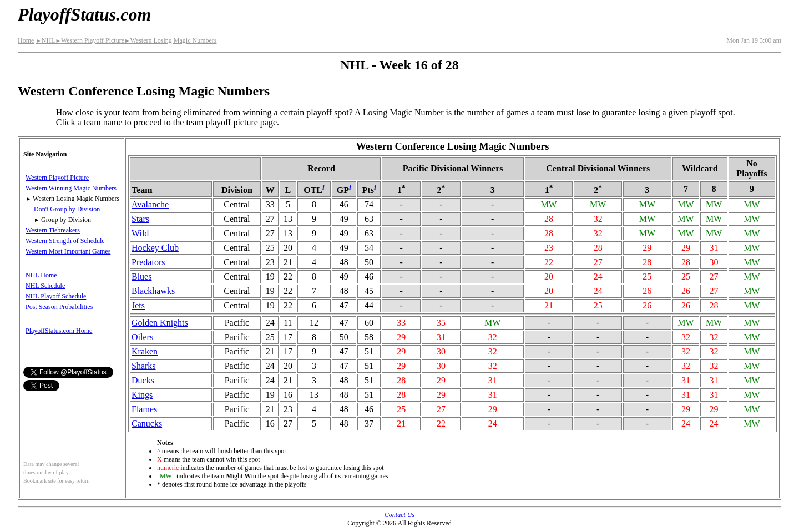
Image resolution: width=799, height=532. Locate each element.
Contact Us (399, 515)
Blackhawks (153, 291)
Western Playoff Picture (90, 40)
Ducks (143, 380)
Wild (140, 233)
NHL (45, 40)
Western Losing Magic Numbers (170, 40)
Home (26, 40)
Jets (138, 305)
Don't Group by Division (67, 209)
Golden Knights (160, 323)
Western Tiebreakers (53, 230)
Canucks (147, 424)
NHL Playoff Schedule (56, 296)
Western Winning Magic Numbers (71, 188)
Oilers (142, 337)
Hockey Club (155, 248)
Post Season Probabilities (59, 307)
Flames (144, 409)
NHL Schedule (45, 286)
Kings (142, 395)
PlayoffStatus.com (84, 14)
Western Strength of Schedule (65, 241)
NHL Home (41, 275)
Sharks (144, 366)
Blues (141, 277)
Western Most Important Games (68, 251)
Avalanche (150, 204)
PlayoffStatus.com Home (59, 331)
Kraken (145, 351)
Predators (148, 262)
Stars (140, 219)
